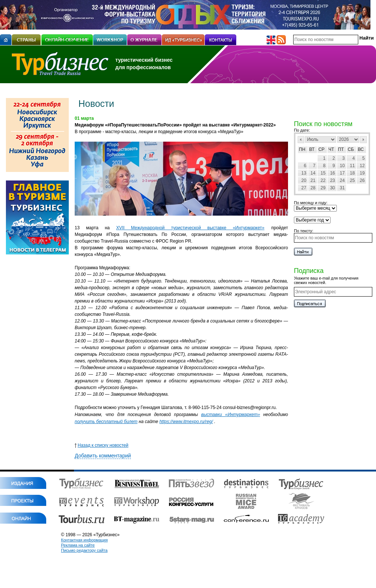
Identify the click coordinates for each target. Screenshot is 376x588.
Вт (312, 149)
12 (362, 166)
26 (362, 180)
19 (362, 173)
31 (342, 188)
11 (352, 166)
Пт (341, 149)
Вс (361, 149)
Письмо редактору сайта (84, 550)
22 (323, 180)
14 (313, 173)
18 (352, 173)
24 (342, 180)
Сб (351, 149)
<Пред (301, 140)
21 (313, 180)
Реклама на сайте (78, 545)
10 (342, 166)
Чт (331, 149)
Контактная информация (84, 540)
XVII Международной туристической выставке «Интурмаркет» (190, 228)
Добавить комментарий (103, 456)
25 (352, 180)
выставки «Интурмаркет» (231, 415)
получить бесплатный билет (106, 422)
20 (304, 180)
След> (363, 140)
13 (304, 173)
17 (342, 173)
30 (333, 188)
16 (333, 173)
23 (333, 180)
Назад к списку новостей (101, 445)
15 (323, 173)
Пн (302, 149)
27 (304, 188)
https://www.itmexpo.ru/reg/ (186, 422)
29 (323, 188)
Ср (321, 149)
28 (313, 188)
